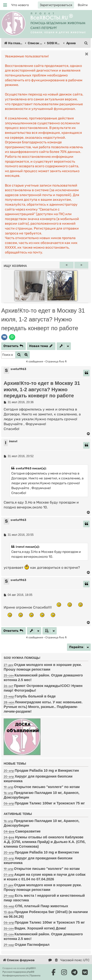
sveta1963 (18, 369)
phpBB (30, 968)
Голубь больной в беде (35, 696)
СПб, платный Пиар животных (42, 906)
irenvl (13, 441)
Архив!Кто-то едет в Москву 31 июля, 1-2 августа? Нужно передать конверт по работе (43, 319)
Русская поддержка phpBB (18, 972)
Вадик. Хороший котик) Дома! (40, 928)
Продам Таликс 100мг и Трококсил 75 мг (50, 803)
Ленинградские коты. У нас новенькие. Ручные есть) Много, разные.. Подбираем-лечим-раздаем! (43, 707)
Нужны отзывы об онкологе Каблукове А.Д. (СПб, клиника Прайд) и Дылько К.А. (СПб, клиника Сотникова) (45, 842)
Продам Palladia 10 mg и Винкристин (47, 852)
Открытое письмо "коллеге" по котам (47, 787)
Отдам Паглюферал (32, 945)
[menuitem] (20, 5)
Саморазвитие (28, 831)
